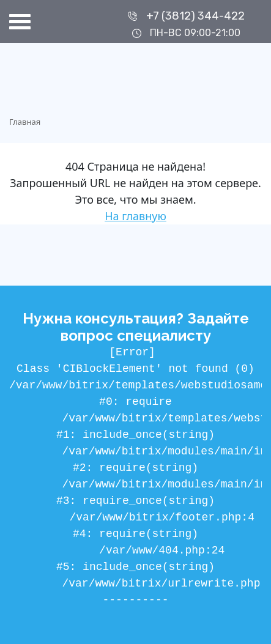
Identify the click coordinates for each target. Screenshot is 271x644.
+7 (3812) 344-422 (195, 16)
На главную (135, 216)
